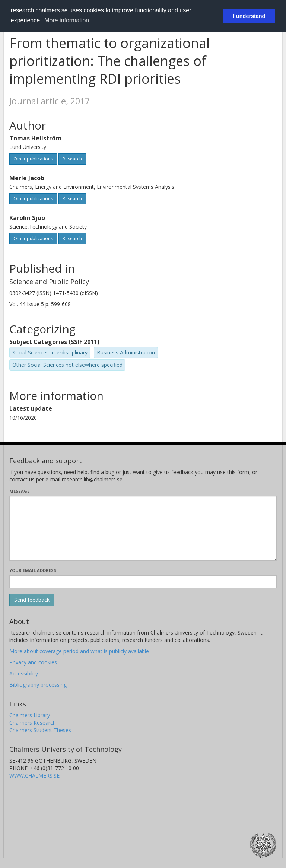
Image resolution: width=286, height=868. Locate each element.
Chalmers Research (33, 723)
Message (19, 491)
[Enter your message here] (143, 528)
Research (72, 159)
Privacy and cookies (33, 662)
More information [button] (67, 20)
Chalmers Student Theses (40, 730)
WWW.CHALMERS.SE (34, 775)
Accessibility (24, 673)
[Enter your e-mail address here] (143, 582)
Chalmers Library (30, 715)
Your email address (33, 570)
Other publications (33, 159)
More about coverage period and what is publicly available (79, 651)
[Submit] (32, 600)
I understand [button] (249, 16)
